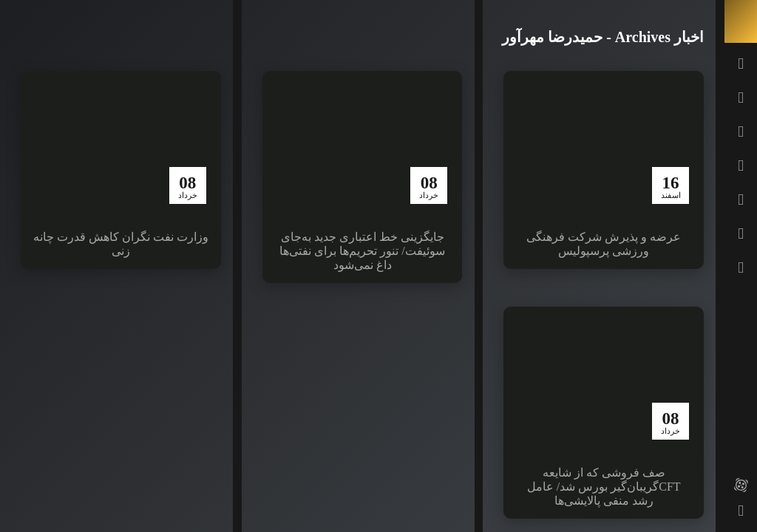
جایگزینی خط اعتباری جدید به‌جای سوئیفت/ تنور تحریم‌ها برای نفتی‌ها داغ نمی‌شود (362, 251)
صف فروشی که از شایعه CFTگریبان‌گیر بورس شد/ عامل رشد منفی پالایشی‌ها (604, 487)
